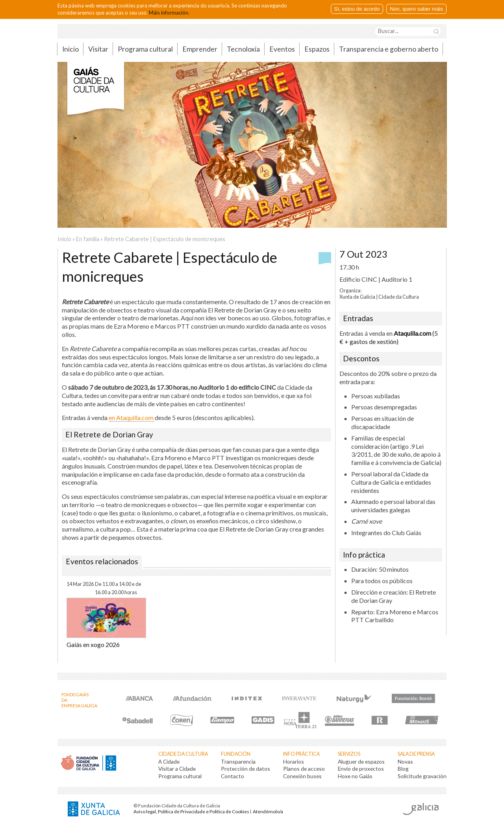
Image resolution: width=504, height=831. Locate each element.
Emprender (200, 49)
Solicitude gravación (422, 776)
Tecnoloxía (243, 49)
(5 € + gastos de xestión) (389, 337)
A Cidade (169, 761)
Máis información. (169, 13)
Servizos (349, 754)
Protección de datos (246, 769)
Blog (403, 769)
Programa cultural (145, 49)
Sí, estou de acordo (357, 9)
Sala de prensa (416, 754)
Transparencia (238, 761)
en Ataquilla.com (131, 417)
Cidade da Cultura (183, 754)
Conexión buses (302, 776)
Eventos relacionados (102, 561)
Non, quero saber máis (416, 9)
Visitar (98, 49)
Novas (405, 761)
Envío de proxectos (361, 769)
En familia (88, 239)
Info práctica (301, 754)
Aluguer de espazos (361, 761)
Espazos (317, 49)
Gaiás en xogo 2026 (93, 644)
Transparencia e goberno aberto (389, 49)
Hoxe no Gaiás (355, 776)
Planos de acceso (304, 769)
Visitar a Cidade (177, 769)
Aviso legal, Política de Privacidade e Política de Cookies (191, 811)
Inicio (70, 49)
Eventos (282, 49)
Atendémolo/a (268, 811)
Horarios (294, 761)
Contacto (233, 776)
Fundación (236, 754)
